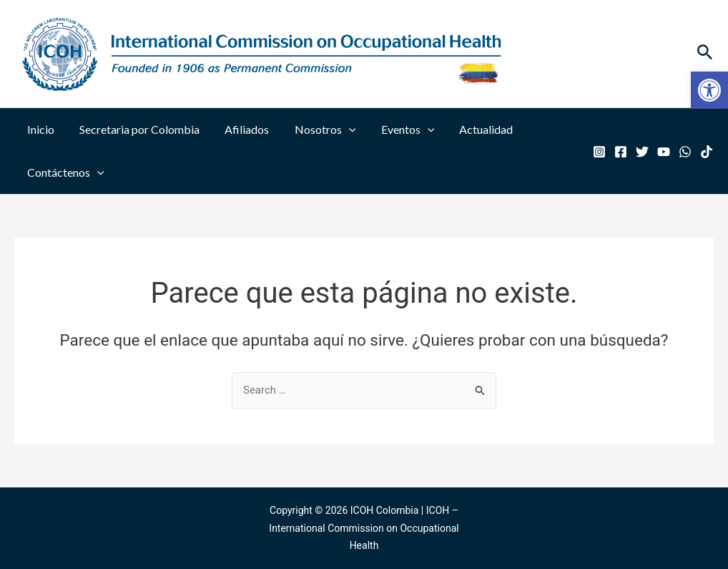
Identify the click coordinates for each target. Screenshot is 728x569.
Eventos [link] (397, 130)
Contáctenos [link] (64, 172)
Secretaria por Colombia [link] (136, 129)
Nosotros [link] (317, 130)
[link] (709, 90)
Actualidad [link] (473, 129)
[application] (340, 130)
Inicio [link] (39, 129)
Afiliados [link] (241, 129)
